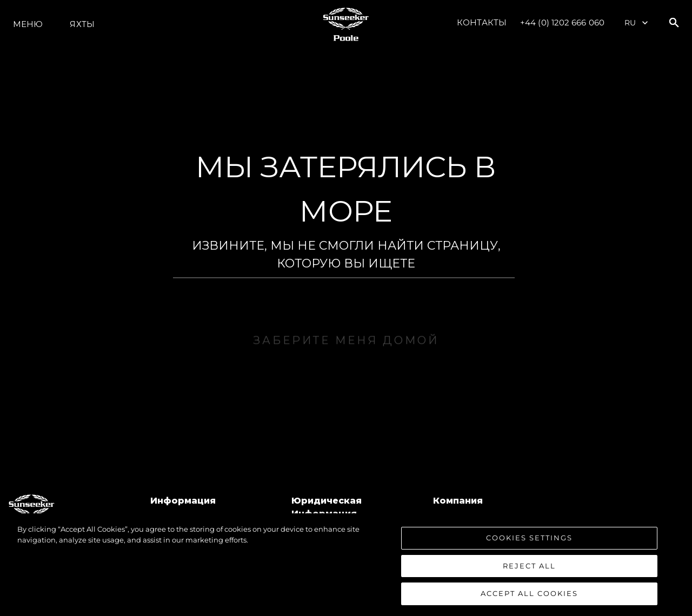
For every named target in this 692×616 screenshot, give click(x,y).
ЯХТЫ (82, 24)
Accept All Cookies (529, 594)
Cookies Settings (529, 538)
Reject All (529, 566)
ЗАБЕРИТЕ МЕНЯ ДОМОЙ (346, 351)
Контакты (482, 22)
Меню (28, 24)
